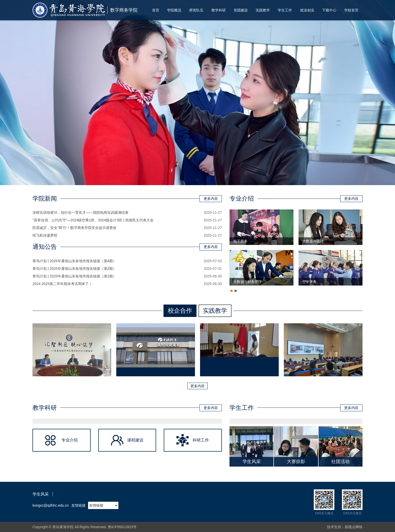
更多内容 (211, 199)
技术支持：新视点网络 (345, 527)
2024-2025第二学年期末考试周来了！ (62, 284)
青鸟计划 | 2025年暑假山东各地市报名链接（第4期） (74, 261)
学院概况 (174, 10)
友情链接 (78, 505)
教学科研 (219, 10)
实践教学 (263, 10)
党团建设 (241, 10)
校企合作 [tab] (180, 311)
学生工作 (285, 10)
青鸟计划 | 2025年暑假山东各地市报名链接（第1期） (74, 276)
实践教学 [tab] (215, 311)
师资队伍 (196, 10)
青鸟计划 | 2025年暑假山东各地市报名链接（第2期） (74, 269)
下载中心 (329, 10)
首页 (156, 10)
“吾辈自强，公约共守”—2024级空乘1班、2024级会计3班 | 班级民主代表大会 (93, 220)
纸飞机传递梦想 (45, 235)
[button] (197, 180)
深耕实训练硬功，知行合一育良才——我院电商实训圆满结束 (80, 212)
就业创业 (307, 10)
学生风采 (41, 494)
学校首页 (351, 10)
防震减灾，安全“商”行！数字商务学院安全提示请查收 (75, 228)
